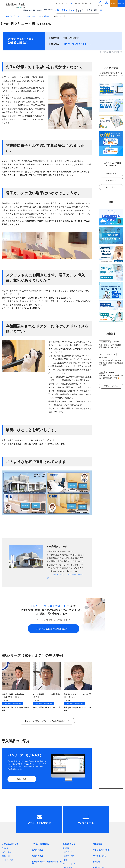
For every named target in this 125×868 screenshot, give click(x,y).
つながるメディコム (101, 850)
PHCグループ (11, 16)
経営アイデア (69, 856)
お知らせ (97, 862)
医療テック (68, 852)
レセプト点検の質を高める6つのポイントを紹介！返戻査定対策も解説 (111, 363)
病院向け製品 (38, 856)
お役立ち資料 (92, 10)
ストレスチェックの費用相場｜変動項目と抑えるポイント (111, 346)
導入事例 (46, 16)
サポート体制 (7, 852)
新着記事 (66, 848)
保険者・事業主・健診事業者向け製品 (47, 863)
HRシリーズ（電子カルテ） (76, 44)
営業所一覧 (6, 856)
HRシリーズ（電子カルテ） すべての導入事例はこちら (47, 721)
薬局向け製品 (38, 850)
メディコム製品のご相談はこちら (54, 629)
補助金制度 (97, 844)
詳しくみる (22, 779)
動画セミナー (111, 174)
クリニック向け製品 (40, 844)
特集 (66, 860)
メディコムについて (63, 3)
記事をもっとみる (111, 386)
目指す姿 (5, 848)
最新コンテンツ (68, 10)
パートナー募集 (7, 860)
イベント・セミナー (81, 10)
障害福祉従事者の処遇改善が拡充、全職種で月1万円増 (111, 377)
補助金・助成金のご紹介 (84, 3)
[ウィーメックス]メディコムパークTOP (29, 16)
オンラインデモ (99, 856)
